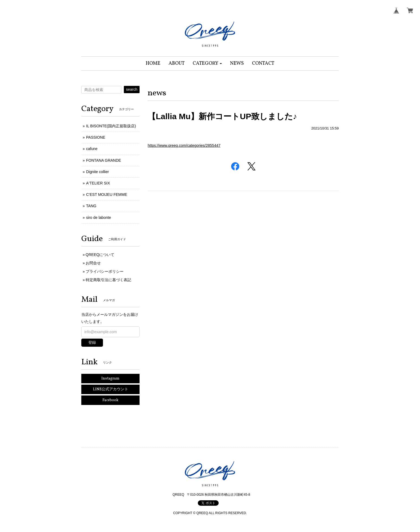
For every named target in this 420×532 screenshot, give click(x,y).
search (132, 89)
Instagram (110, 379)
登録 (92, 342)
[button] (207, 64)
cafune (92, 149)
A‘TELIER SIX (98, 183)
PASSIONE (96, 137)
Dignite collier (98, 172)
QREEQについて (100, 255)
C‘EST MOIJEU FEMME (107, 194)
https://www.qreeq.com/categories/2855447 (184, 145)
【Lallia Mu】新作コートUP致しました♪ (222, 116)
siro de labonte (99, 218)
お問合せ (93, 263)
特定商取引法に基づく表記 (108, 280)
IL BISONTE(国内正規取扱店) (111, 126)
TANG (91, 206)
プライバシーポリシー (105, 271)
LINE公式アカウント (111, 389)
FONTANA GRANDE (104, 160)
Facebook (110, 400)
